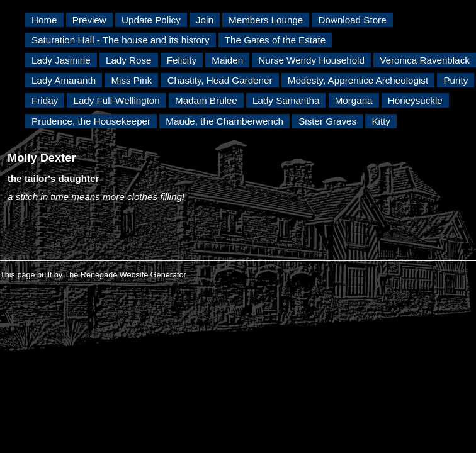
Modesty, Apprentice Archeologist (358, 80)
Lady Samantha (286, 100)
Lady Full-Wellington (116, 100)
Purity (456, 80)
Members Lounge (266, 20)
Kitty (381, 121)
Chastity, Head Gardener (220, 80)
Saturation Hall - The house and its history (121, 40)
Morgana (354, 100)
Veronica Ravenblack (425, 60)
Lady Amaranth (64, 80)
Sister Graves (327, 121)
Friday (45, 100)
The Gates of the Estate (275, 40)
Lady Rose (129, 60)
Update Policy (151, 20)
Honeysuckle (415, 100)
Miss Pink (131, 80)
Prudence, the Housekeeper (91, 121)
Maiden (227, 60)
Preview (89, 20)
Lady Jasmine (61, 60)
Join (205, 20)
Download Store (353, 20)
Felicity (182, 60)
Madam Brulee (206, 100)
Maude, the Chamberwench (224, 121)
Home (44, 20)
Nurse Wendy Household (311, 60)
